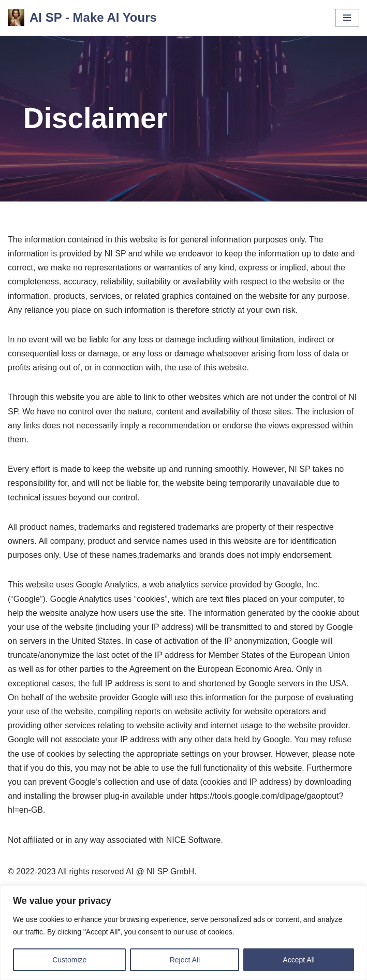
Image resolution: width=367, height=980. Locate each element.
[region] (183, 933)
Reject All (185, 960)
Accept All (298, 960)
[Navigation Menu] (347, 18)
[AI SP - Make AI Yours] (82, 18)
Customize (69, 960)
